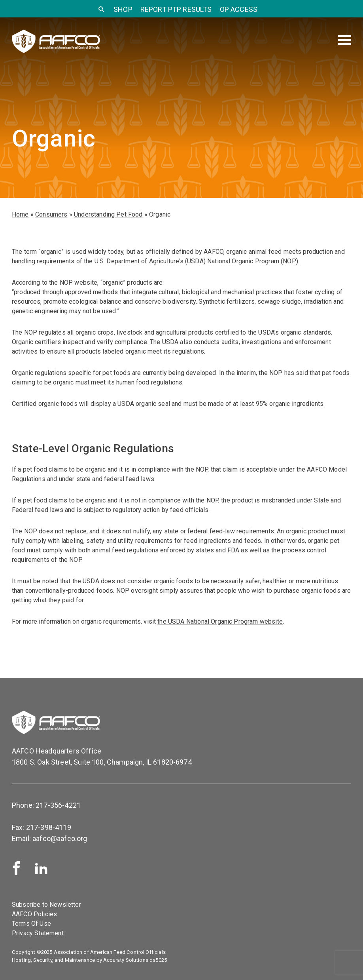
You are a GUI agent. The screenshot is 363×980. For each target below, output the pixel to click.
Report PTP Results (176, 9)
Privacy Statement (38, 933)
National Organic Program (243, 261)
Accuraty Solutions (126, 960)
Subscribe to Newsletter (46, 905)
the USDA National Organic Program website (220, 621)
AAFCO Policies (34, 914)
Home (20, 214)
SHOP (123, 9)
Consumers (51, 214)
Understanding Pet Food (108, 214)
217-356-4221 (58, 805)
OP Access (239, 9)
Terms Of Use (31, 924)
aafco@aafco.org (60, 838)
